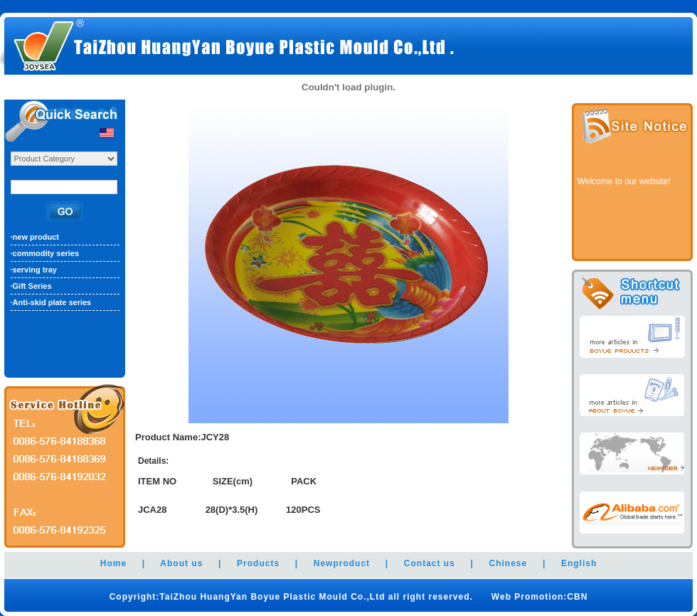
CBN (577, 597)
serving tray (35, 270)
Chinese (509, 563)
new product (36, 237)
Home (113, 563)
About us (181, 563)
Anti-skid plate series (52, 302)
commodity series (46, 253)
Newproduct (342, 563)
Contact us (430, 563)
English (579, 563)
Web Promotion (526, 597)
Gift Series (32, 286)
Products (258, 563)
